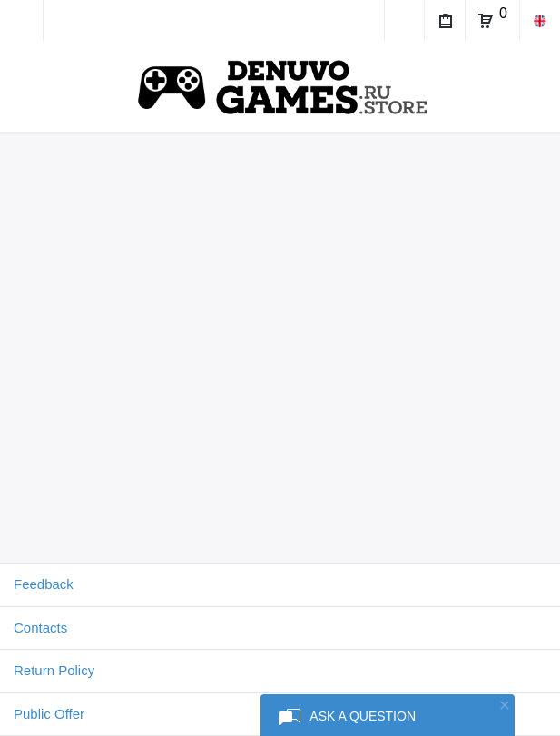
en (540, 20)
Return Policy (54, 670)
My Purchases (444, 24)
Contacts (40, 628)
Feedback (44, 584)
